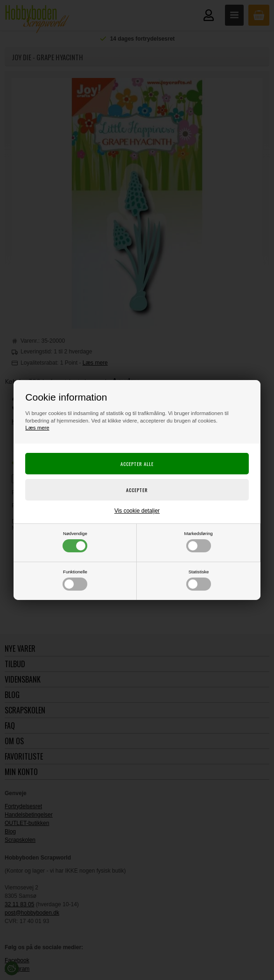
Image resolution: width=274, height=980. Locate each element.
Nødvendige (75, 542)
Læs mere (37, 428)
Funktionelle (75, 580)
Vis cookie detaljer (137, 511)
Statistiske (199, 580)
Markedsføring (198, 542)
